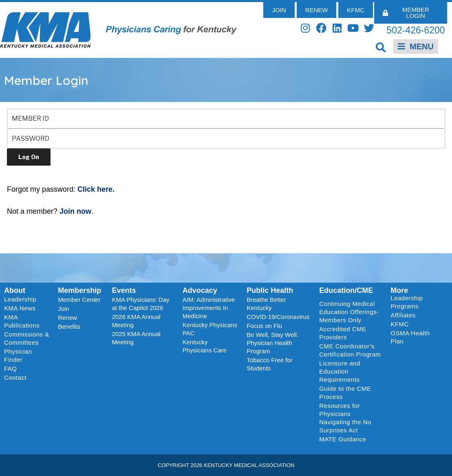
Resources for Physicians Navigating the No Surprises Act (345, 418)
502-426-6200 (416, 30)
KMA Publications (22, 321)
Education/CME (346, 290)
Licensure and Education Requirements (340, 371)
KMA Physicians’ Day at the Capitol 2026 (140, 304)
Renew (67, 318)
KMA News (20, 308)
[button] (381, 47)
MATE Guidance (343, 439)
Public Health (270, 290)
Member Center (79, 300)
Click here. (96, 189)
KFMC (400, 324)
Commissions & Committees (27, 338)
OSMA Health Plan (410, 337)
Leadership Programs (417, 302)
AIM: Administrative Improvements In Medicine (209, 308)
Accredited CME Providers (343, 333)
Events (124, 290)
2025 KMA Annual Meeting (136, 338)
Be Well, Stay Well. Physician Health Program (272, 343)
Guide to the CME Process (345, 393)
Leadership (22, 299)
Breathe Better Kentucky (266, 304)
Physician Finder (18, 355)
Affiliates (405, 315)
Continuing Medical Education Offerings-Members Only (349, 312)
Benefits (69, 327)
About (15, 290)
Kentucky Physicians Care (205, 346)
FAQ (11, 369)
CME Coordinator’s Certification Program (350, 350)
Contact (15, 377)
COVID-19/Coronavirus (278, 317)
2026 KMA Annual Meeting (136, 321)
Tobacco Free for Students (270, 364)
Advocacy (200, 290)
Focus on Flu (264, 326)
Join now (75, 211)
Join (64, 309)
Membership (79, 290)
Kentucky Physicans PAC (210, 329)
